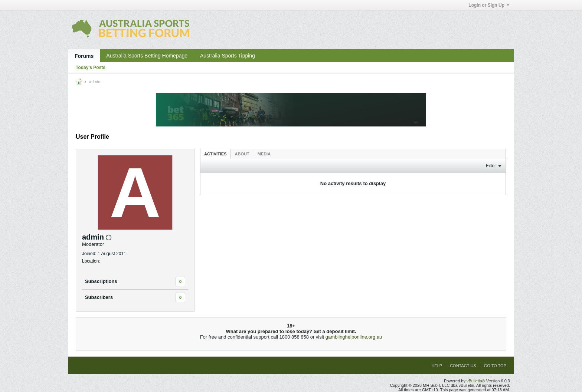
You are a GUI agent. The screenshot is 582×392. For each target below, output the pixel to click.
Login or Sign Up (489, 5)
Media (264, 154)
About (242, 154)
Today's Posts (91, 67)
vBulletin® (476, 381)
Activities (215, 154)
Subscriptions (101, 281)
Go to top (495, 366)
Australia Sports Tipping (228, 56)
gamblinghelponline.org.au (354, 337)
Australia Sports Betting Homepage (147, 56)
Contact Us (463, 366)
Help (437, 366)
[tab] (215, 154)
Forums (84, 56)
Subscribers (99, 297)
